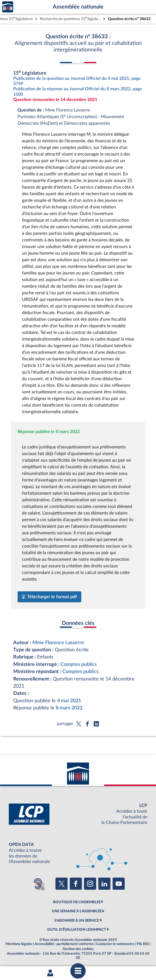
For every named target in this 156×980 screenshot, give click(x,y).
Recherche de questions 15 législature (71, 18)
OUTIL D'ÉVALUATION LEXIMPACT (77, 930)
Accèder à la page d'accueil (8, 7)
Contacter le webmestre (115, 944)
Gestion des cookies (78, 949)
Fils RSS (143, 944)
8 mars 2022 (69, 708)
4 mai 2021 (69, 701)
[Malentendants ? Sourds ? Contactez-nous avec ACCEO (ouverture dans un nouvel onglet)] (38, 884)
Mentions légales (19, 944)
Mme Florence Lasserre (58, 643)
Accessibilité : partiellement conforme (64, 944)
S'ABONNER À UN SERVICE (77, 921)
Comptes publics (79, 664)
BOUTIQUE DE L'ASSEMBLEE (77, 902)
